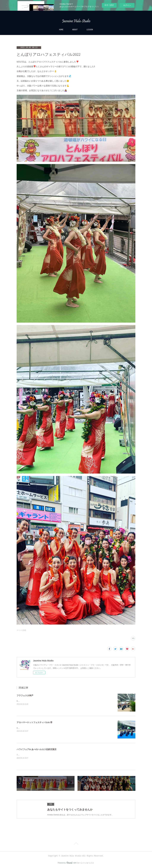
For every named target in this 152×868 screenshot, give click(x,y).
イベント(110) (21, 630)
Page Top (76, 844)
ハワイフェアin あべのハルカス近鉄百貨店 (37, 749)
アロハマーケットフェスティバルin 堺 (34, 722)
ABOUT (75, 30)
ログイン (127, 5)
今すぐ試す (109, 5)
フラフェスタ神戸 (25, 695)
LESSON (90, 30)
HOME (61, 30)
